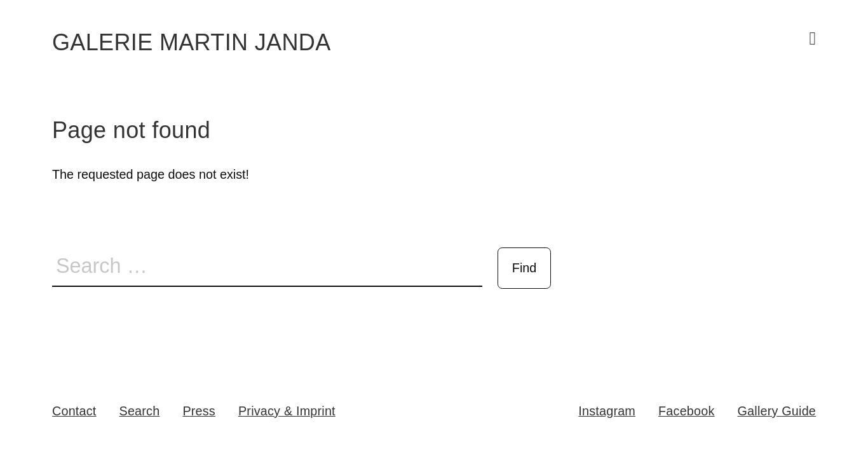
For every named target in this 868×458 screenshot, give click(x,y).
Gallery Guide (777, 411)
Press (199, 411)
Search (140, 411)
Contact (74, 411)
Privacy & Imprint (287, 411)
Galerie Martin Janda (192, 42)
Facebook (686, 411)
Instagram (607, 411)
